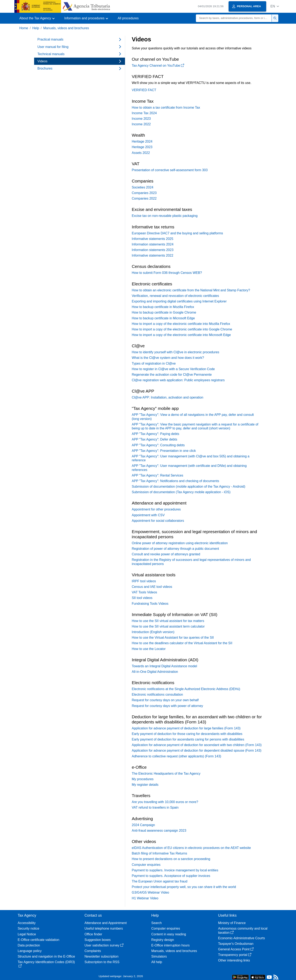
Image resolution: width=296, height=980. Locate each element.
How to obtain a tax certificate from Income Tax (166, 108)
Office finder (93, 934)
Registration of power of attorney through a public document (175, 549)
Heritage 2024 (142, 141)
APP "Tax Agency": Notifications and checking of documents (175, 481)
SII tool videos (142, 598)
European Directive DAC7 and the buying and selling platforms (177, 233)
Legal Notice (27, 934)
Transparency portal (235, 955)
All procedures (128, 18)
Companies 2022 (144, 198)
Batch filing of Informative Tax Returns (159, 853)
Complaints (93, 951)
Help (36, 28)
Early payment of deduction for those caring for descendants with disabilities (187, 734)
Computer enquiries (146, 865)
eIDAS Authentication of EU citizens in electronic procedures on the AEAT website (191, 848)
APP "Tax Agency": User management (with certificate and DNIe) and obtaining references (189, 468)
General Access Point (236, 949)
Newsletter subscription (101, 956)
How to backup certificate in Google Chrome (164, 312)
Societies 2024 (143, 187)
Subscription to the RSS (102, 962)
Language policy (30, 951)
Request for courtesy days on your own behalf (165, 700)
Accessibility (27, 923)
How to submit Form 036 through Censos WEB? (167, 273)
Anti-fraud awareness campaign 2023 (159, 831)
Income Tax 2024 (144, 113)
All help (157, 962)
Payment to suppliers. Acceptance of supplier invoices (171, 876)
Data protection (29, 945)
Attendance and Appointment (106, 923)
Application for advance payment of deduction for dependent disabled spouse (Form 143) (197, 750)
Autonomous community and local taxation (243, 930)
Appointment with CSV (148, 515)
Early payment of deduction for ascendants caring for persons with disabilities (188, 739)
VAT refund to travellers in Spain (155, 807)
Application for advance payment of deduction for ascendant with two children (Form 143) (197, 745)
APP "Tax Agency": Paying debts (156, 434)
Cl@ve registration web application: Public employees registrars (178, 380)
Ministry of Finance (232, 923)
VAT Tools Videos (144, 592)
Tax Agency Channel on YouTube (158, 66)
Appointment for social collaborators (158, 521)
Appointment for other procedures (156, 509)
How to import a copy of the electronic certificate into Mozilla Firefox (181, 324)
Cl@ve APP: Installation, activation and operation (168, 397)
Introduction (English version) (153, 632)
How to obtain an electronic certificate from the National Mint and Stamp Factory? (191, 290)
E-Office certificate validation (38, 940)
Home (24, 28)
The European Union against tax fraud (160, 881)
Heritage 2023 (142, 147)
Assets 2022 (141, 153)
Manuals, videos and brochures (66, 28)
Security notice (28, 928)
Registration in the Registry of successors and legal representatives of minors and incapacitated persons (191, 562)
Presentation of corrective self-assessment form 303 (170, 170)
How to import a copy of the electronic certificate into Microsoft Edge (181, 335)
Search (157, 923)
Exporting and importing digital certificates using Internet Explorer (179, 301)
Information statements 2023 (153, 250)
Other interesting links (234, 960)
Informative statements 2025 (153, 239)
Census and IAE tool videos (152, 587)
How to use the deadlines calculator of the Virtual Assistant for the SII (182, 643)
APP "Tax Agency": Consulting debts (158, 445)
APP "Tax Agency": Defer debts (154, 439)
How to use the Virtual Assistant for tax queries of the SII (173, 638)
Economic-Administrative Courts (242, 938)
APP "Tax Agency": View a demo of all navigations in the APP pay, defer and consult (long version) (193, 417)
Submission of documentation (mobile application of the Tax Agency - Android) (188, 487)
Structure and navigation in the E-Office (46, 956)
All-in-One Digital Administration (155, 672)
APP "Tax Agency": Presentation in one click (164, 451)
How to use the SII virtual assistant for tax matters (168, 621)
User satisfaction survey (104, 945)
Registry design (163, 940)
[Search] (234, 18)
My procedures (143, 779)
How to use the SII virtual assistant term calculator (168, 626)
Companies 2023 (144, 193)
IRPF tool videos (144, 581)
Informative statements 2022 (153, 255)
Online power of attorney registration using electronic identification (180, 543)
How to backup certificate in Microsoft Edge (163, 318)
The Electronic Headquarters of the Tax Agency (166, 774)
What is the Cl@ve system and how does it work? (168, 358)
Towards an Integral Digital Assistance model (164, 666)
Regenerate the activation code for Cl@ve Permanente (172, 375)
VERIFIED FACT (144, 90)
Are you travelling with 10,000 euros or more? (165, 802)
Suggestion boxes (98, 940)
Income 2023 (141, 119)
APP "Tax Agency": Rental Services (157, 475)
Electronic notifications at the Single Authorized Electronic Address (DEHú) (186, 689)
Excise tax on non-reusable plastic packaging (165, 216)
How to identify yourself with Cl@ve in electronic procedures (175, 352)
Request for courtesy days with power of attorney (167, 706)
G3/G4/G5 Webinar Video (150, 892)
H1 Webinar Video (145, 898)
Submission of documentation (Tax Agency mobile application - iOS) (181, 492)
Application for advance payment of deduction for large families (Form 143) (186, 728)
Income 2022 (141, 124)
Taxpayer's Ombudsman (236, 944)
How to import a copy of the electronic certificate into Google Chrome (182, 329)
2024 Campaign (143, 825)
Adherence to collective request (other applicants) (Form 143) (176, 756)
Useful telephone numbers (104, 928)
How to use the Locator (149, 649)
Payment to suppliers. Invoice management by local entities (175, 870)
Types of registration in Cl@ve (154, 363)
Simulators (159, 956)
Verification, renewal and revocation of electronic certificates (175, 296)
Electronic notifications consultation (157, 695)
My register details (145, 785)
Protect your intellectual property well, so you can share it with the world (184, 887)
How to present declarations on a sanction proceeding (171, 859)
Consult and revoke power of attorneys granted (166, 554)
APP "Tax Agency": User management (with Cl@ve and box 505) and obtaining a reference (191, 458)
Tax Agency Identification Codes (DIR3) (46, 964)
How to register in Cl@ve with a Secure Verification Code (173, 369)
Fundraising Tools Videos (150, 604)
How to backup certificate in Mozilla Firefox (163, 307)
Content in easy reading (169, 934)
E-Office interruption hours (170, 945)
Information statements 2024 (153, 244)
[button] (275, 6)
